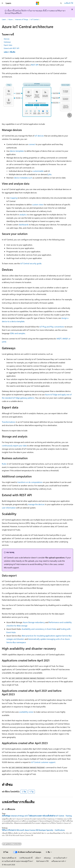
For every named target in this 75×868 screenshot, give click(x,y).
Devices (7, 39)
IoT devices (39, 136)
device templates (17, 151)
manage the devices (36, 504)
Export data (8, 45)
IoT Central (35, 19)
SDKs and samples (18, 333)
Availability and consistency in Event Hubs (39, 629)
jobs (50, 174)
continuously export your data (14, 446)
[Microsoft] (38, 3)
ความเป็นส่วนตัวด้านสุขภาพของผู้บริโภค (17, 861)
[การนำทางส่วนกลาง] (2, 3)
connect (32, 144)
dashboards (24, 225)
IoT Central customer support (43, 762)
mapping (14, 198)
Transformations (9, 422)
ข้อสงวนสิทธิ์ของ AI (9, 858)
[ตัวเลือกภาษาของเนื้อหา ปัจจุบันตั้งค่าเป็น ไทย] (6, 852)
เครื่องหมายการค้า (58, 861)
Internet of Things (22, 19)
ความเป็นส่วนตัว (60, 858)
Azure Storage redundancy (34, 622)
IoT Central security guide (31, 263)
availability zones (26, 712)
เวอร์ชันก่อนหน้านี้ (26, 858)
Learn (4, 19)
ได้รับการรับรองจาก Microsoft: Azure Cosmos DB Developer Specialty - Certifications (33, 830)
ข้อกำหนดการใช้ (42, 861)
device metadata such (23, 178)
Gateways (7, 42)
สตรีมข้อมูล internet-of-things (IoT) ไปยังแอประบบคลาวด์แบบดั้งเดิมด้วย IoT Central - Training (37, 816)
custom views (38, 204)
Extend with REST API (12, 48)
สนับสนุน (47, 858)
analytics (23, 214)
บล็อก (37, 858)
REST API (35, 65)
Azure (11, 19)
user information (9, 508)
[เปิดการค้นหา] (61, 3)
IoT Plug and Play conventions (52, 327)
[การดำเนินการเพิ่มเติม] (71, 19)
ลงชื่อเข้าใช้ (69, 3)
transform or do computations (30, 482)
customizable (38, 171)
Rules (4, 464)
